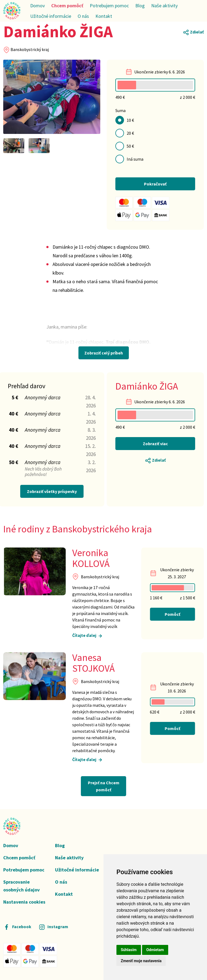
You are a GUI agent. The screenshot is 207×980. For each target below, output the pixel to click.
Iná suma (135, 159)
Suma (120, 110)
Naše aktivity (164, 6)
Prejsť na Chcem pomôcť (104, 786)
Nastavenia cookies (24, 902)
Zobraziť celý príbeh (104, 353)
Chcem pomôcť (67, 6)
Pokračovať (155, 184)
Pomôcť (172, 614)
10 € (130, 120)
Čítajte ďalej (88, 636)
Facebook (17, 927)
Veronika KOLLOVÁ (91, 558)
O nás (83, 16)
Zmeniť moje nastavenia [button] (141, 961)
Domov (37, 6)
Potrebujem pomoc (109, 6)
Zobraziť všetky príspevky (52, 491)
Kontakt (104, 16)
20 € (130, 133)
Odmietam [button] (155, 950)
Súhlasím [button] (129, 950)
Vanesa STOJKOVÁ (94, 663)
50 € (130, 146)
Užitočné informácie (51, 16)
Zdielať (193, 32)
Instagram (53, 927)
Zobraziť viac (155, 444)
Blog (140, 6)
